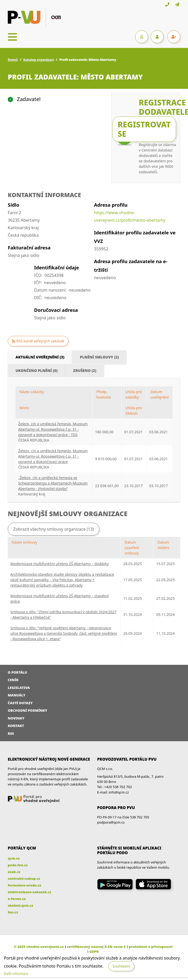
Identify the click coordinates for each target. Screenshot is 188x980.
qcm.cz (14, 858)
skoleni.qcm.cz (20, 905)
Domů (13, 60)
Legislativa (19, 688)
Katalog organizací (38, 60)
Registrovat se (144, 129)
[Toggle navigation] (12, 37)
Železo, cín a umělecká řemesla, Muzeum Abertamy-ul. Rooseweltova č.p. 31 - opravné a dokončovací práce (53, 456)
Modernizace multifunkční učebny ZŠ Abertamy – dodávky (60, 564)
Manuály (17, 695)
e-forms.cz (17, 899)
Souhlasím (121, 966)
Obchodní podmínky (27, 710)
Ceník (13, 680)
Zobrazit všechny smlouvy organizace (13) (54, 529)
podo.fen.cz (18, 865)
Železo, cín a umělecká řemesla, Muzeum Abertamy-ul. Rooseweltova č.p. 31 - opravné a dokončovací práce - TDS (53, 429)
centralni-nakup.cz (24, 878)
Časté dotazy (20, 703)
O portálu (18, 672)
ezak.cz (14, 872)
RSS (11, 733)
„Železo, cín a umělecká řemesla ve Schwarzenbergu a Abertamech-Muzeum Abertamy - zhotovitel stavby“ (53, 483)
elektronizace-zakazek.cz (30, 892)
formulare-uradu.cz (25, 885)
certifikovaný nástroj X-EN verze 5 (96, 947)
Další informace (16, 974)
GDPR (94, 952)
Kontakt (16, 726)
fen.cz (13, 912)
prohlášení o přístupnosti (151, 947)
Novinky (16, 718)
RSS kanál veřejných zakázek (40, 341)
